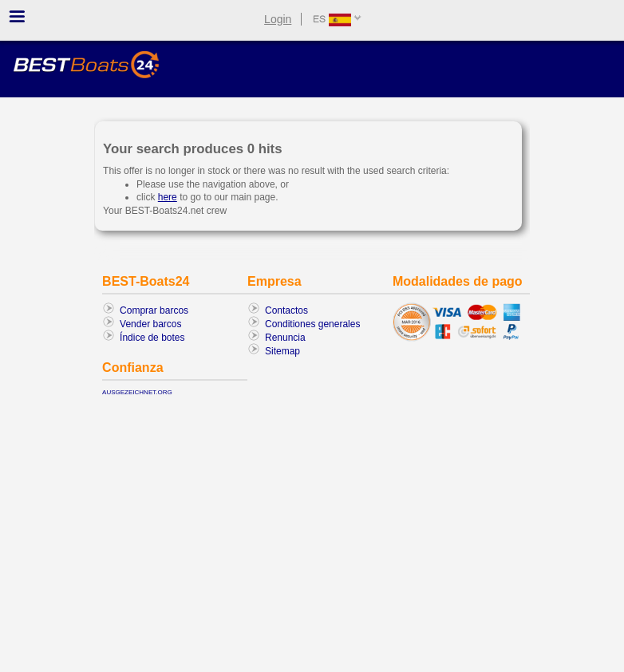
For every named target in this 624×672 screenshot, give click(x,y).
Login (278, 19)
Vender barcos (150, 324)
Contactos (286, 310)
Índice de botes (152, 338)
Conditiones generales (312, 324)
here (168, 197)
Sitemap (282, 351)
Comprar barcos (154, 310)
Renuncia (285, 338)
